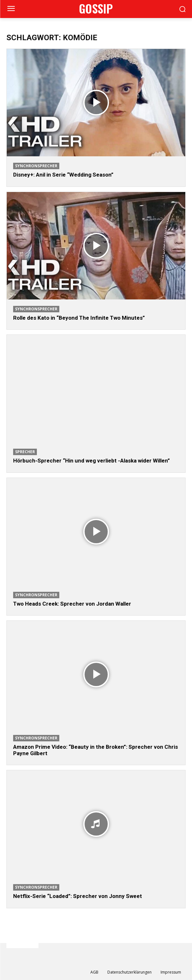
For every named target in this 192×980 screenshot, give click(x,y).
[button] (183, 9)
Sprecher (25, 452)
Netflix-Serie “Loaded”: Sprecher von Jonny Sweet (78, 896)
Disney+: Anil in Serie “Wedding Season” (63, 175)
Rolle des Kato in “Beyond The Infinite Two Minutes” (79, 318)
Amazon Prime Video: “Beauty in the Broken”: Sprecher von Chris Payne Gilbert (96, 750)
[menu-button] (11, 9)
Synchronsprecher (36, 166)
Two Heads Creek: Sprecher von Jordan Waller (72, 604)
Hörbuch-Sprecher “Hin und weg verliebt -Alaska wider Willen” (92, 461)
